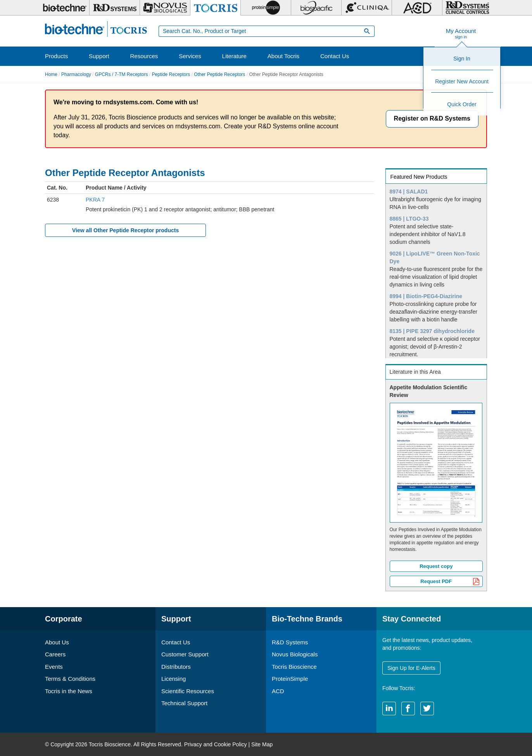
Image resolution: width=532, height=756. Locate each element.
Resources (144, 56)
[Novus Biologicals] (165, 8)
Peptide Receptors (171, 74)
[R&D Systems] (115, 8)
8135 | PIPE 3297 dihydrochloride (432, 331)
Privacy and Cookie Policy (216, 744)
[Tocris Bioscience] (215, 8)
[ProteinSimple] (266, 8)
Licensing (174, 679)
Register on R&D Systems (432, 118)
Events (54, 667)
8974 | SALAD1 (409, 192)
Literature (234, 56)
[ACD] (417, 8)
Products (56, 56)
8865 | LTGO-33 (409, 219)
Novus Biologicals (295, 654)
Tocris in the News (69, 691)
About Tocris (283, 56)
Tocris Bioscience (294, 667)
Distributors (176, 667)
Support (99, 56)
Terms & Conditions (70, 679)
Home (51, 74)
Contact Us (335, 56)
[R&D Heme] (467, 8)
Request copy (436, 566)
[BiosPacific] (316, 8)
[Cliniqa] (367, 8)
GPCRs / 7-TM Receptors (122, 74)
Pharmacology (76, 74)
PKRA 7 (95, 200)
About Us (57, 642)
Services (190, 56)
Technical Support (184, 703)
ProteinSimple (290, 679)
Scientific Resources (188, 691)
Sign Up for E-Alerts (411, 668)
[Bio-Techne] (64, 8)
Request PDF (450, 582)
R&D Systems (290, 642)
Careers (55, 654)
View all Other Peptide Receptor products (125, 230)
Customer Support (185, 654)
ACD (278, 691)
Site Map (262, 744)
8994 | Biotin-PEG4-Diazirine (426, 296)
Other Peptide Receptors (219, 74)
